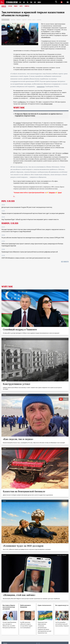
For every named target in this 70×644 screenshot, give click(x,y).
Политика (39, 20)
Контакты (5, 643)
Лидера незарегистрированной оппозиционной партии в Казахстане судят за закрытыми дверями (33, 213)
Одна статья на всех (45, 605)
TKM (31, 2)
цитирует (41, 86)
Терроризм (13, 20)
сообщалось (22, 102)
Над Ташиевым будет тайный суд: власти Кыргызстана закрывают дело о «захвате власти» (30, 220)
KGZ (24, 2)
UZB (35, 2)
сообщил (65, 153)
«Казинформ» (46, 37)
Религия (29, 20)
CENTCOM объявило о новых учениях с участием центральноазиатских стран (26, 258)
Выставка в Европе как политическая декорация (9, 607)
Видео (16, 6)
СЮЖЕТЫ (28, 6)
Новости (4, 6)
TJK (28, 2)
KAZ (20, 2)
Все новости (65, 262)
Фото (22, 6)
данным (18, 123)
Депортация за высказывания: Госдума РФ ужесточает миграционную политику (27, 207)
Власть (34, 20)
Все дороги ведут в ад (63, 605)
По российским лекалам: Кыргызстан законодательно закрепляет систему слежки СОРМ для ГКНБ (33, 238)
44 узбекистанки (47, 104)
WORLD (40, 2)
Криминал (19, 20)
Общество (24, 20)
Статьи (10, 6)
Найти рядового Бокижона (26, 606)
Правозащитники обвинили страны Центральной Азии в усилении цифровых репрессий (30, 252)
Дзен (60, 193)
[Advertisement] (35, 275)
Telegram (52, 193)
